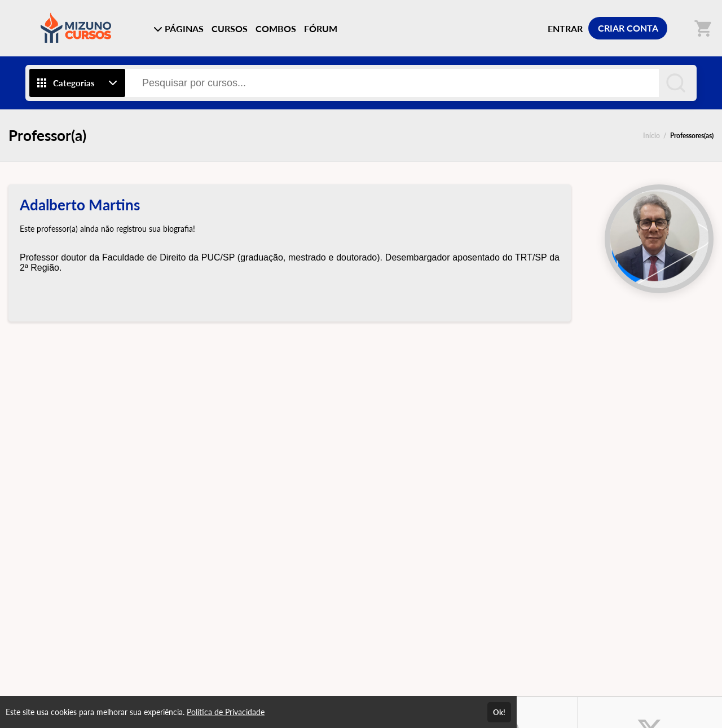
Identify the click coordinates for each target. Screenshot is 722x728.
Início (651, 136)
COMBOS (276, 28)
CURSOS (230, 28)
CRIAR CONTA (628, 28)
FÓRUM (321, 28)
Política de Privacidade (226, 712)
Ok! (499, 712)
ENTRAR (565, 28)
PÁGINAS (179, 28)
